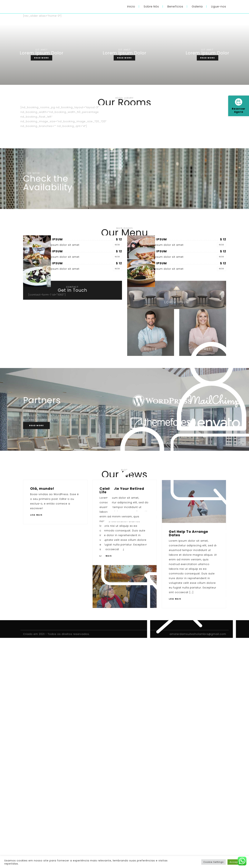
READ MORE (41, 58)
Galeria (197, 7)
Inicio (131, 7)
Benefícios (175, 7)
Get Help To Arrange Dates (50, 731)
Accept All (236, 862)
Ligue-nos (219, 7)
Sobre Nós (151, 7)
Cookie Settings (214, 862)
